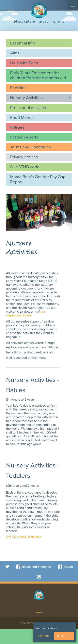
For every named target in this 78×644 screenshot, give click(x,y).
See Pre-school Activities (24, 537)
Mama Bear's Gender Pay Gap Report (38, 179)
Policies (17, 127)
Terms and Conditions (30, 147)
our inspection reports (26, 313)
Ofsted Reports (24, 137)
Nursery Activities (26, 98)
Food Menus (22, 117)
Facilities (18, 88)
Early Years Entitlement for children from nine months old (38, 75)
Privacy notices (24, 157)
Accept (64, 636)
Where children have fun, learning (39, 22)
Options (44, 636)
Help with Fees (24, 63)
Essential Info (23, 43)
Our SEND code (25, 167)
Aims (15, 53)
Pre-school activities (29, 107)
